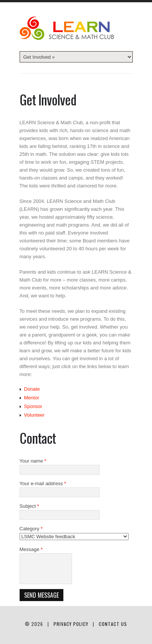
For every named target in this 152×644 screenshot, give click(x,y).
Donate (32, 389)
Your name (33, 461)
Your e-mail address (43, 483)
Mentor (32, 398)
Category (31, 529)
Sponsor (33, 406)
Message (31, 549)
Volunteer (35, 415)
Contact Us (113, 624)
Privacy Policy (71, 624)
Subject (29, 506)
